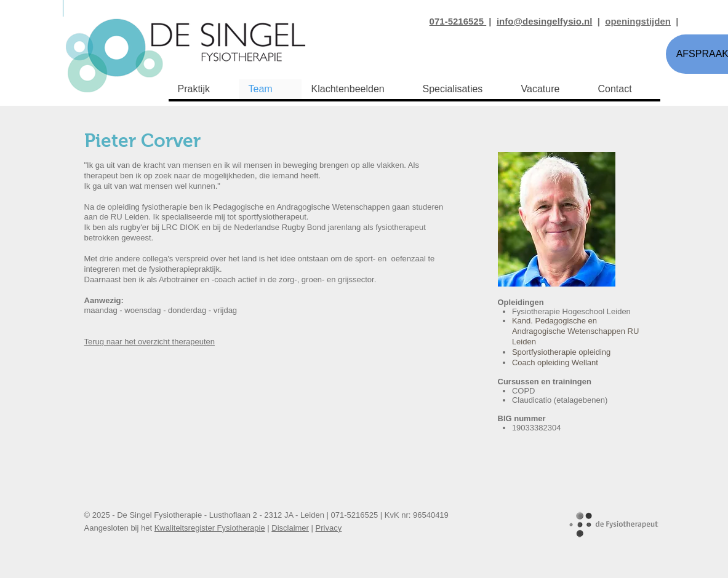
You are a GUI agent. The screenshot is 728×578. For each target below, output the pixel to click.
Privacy (329, 528)
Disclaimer (290, 528)
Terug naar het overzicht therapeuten (150, 342)
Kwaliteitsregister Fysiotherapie (210, 528)
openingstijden (638, 21)
